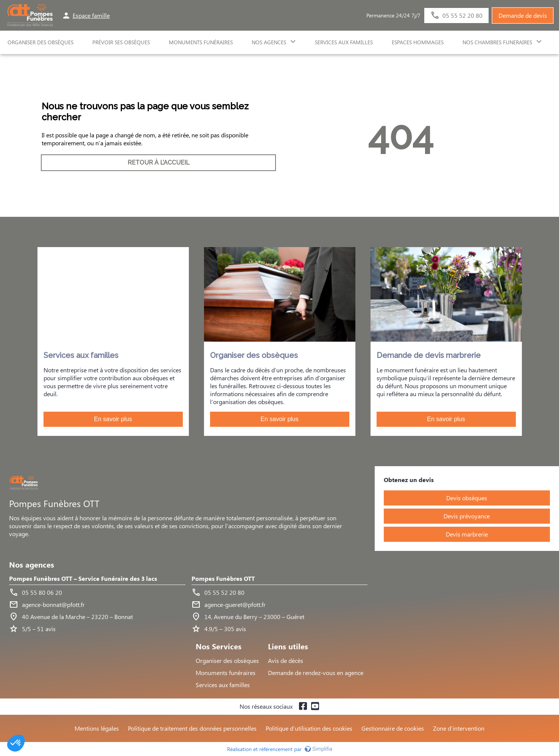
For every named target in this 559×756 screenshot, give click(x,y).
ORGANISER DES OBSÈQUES (40, 42)
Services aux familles (223, 685)
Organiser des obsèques (227, 660)
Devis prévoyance (467, 516)
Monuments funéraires (201, 42)
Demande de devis (523, 15)
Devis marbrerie (467, 534)
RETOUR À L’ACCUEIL (159, 163)
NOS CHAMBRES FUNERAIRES (497, 42)
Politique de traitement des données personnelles (192, 728)
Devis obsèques (467, 498)
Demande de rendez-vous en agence (316, 673)
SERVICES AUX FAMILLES (344, 42)
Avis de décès (286, 660)
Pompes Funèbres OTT (223, 579)
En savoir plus (113, 419)
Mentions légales (97, 728)
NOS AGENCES (269, 42)
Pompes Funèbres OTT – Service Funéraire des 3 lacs (83, 579)
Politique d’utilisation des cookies (309, 728)
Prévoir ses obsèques (121, 42)
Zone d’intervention (459, 728)
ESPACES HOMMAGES (418, 42)
